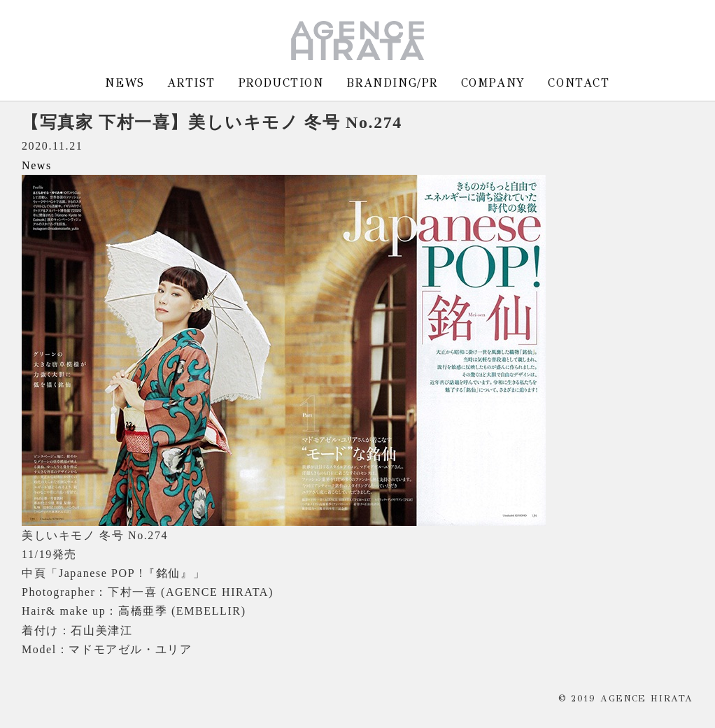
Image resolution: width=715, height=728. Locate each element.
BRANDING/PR (392, 83)
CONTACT (579, 83)
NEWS (125, 83)
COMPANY (493, 83)
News (37, 165)
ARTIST (191, 83)
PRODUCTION (281, 83)
